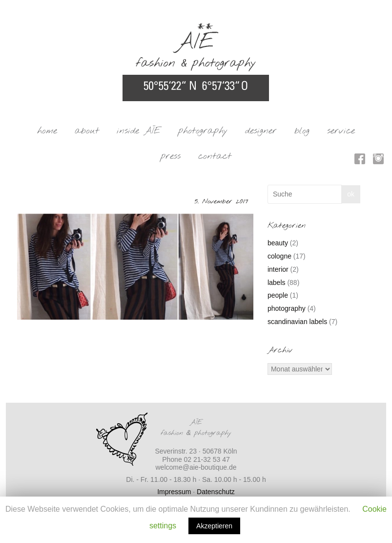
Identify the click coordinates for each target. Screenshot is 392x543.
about (87, 131)
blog (302, 131)
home (47, 131)
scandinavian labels (297, 322)
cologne (279, 256)
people (278, 295)
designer (261, 131)
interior (278, 269)
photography (203, 131)
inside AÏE (139, 131)
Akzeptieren (214, 526)
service (341, 131)
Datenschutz (216, 492)
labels (277, 282)
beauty (278, 243)
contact (215, 156)
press (171, 156)
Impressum (174, 492)
